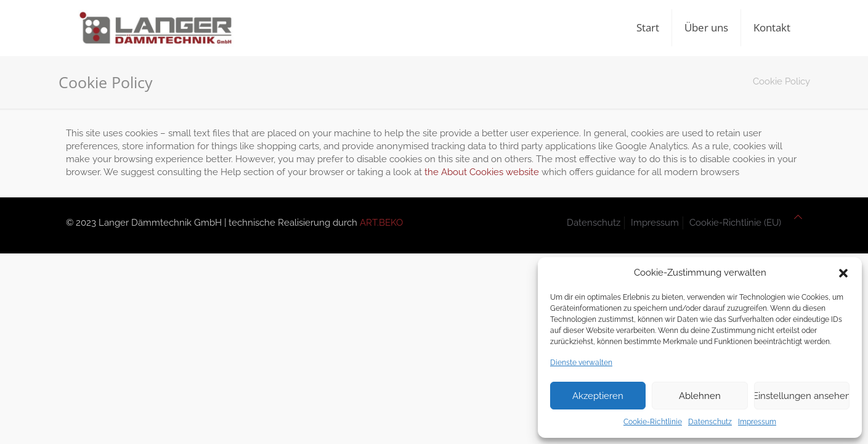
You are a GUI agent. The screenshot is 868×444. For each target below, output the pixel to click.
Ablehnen (700, 396)
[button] (843, 273)
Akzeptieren (598, 396)
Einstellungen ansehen (802, 396)
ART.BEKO (381, 223)
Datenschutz (710, 422)
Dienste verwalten (581, 363)
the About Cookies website (482, 172)
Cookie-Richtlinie (653, 422)
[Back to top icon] (798, 217)
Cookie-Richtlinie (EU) (735, 223)
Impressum (757, 422)
